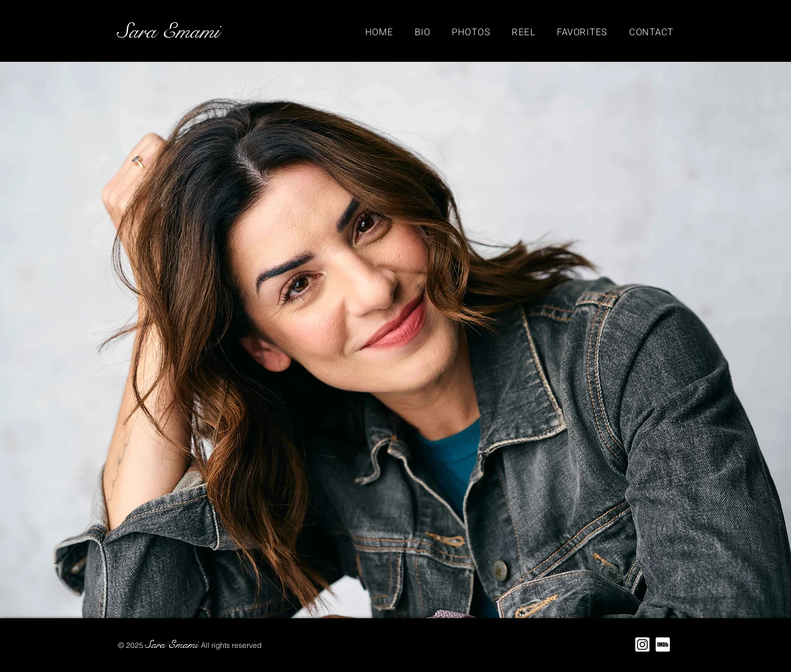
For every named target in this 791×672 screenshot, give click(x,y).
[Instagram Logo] (642, 644)
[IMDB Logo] (663, 644)
